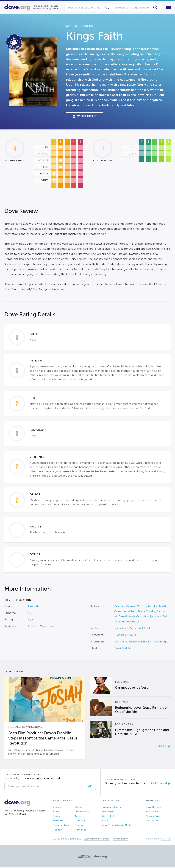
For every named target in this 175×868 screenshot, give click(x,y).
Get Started (161, 784)
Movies (57, 808)
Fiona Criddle (147, 612)
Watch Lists (108, 817)
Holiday (57, 830)
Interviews (108, 812)
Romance (80, 830)
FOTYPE (166, 839)
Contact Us (152, 821)
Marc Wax (121, 642)
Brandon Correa (125, 607)
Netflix (57, 812)
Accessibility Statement (97, 839)
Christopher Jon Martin (152, 607)
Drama (79, 826)
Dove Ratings (153, 808)
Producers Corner (112, 808)
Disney (56, 817)
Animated (58, 821)
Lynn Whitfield (159, 617)
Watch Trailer (85, 117)
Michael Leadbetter (127, 622)
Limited (33, 607)
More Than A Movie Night (117, 826)
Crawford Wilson (125, 612)
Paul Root (144, 629)
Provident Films (124, 649)
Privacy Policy (154, 817)
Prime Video (82, 812)
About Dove (152, 812)
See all (164, 746)
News (105, 821)
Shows (79, 808)
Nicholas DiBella (125, 629)
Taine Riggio (160, 642)
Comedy (80, 821)
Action (79, 817)
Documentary (61, 826)
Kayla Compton (138, 617)
